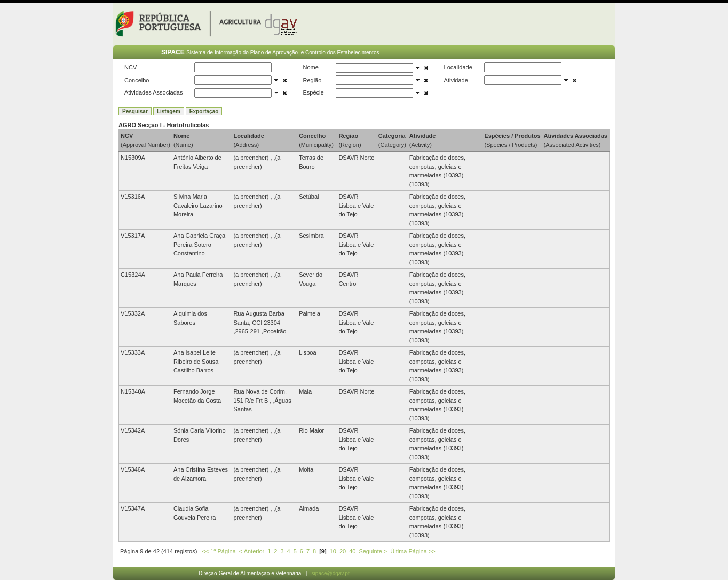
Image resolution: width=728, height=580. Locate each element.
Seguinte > (373, 551)
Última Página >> (413, 551)
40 (352, 551)
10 (333, 551)
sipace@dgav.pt (331, 573)
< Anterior (252, 551)
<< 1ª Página (219, 551)
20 (343, 551)
